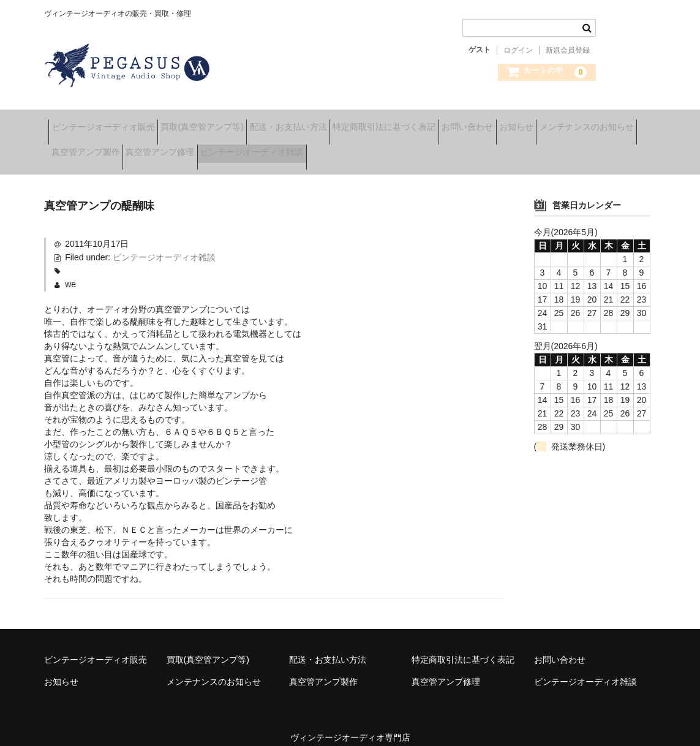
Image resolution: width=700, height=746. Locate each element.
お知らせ (617, 122)
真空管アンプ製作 (209, 148)
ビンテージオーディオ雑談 (414, 148)
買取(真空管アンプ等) (226, 122)
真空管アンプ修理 (303, 148)
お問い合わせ (549, 122)
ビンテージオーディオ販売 (108, 122)
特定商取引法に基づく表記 (446, 122)
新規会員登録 (568, 50)
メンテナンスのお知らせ (103, 148)
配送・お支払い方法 (331, 122)
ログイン (518, 50)
